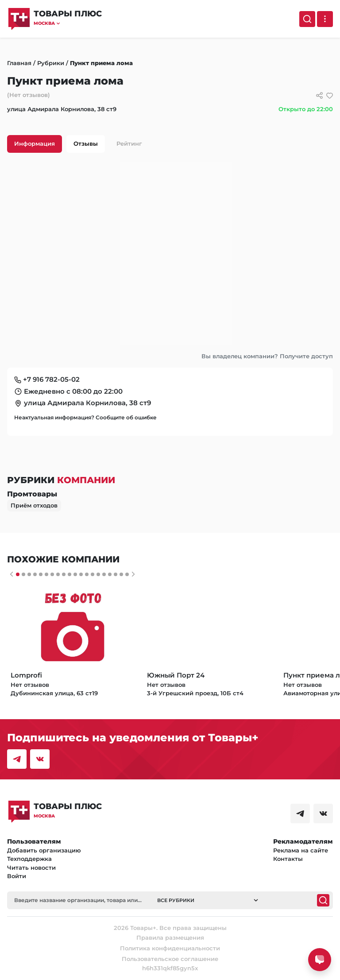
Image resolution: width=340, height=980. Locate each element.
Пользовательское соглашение (170, 959)
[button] (68, 23)
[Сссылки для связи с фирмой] (319, 95)
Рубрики (51, 63)
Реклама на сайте (301, 850)
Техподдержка (29, 859)
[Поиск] (307, 19)
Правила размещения (170, 937)
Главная (19, 63)
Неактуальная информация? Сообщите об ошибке (85, 417)
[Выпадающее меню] (325, 19)
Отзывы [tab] (86, 143)
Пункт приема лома (101, 63)
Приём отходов (34, 505)
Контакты (288, 859)
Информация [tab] (35, 143)
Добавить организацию (44, 850)
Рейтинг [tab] (129, 143)
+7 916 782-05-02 (51, 379)
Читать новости (31, 868)
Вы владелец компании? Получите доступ (267, 356)
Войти (17, 876)
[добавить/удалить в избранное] (330, 95)
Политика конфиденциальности (170, 948)
